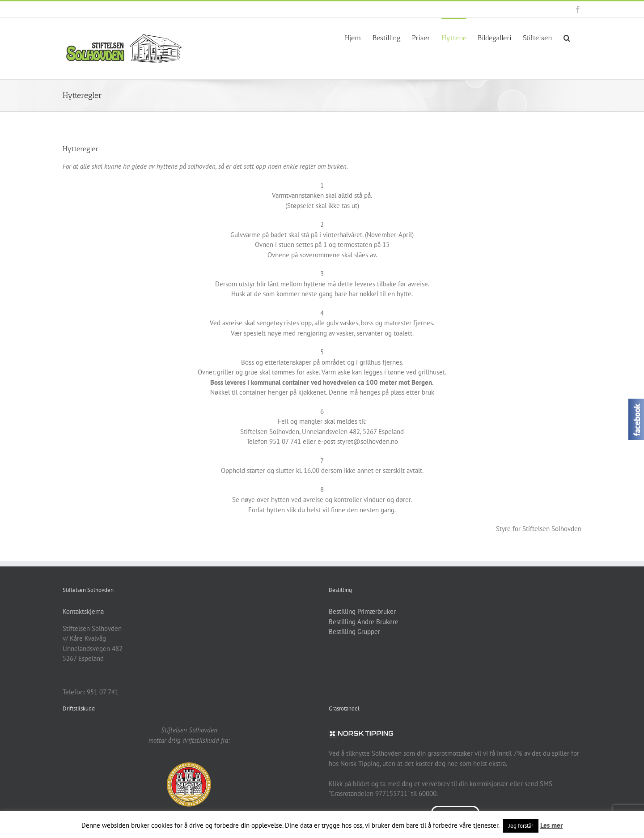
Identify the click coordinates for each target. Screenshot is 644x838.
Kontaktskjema (83, 611)
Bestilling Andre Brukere (364, 622)
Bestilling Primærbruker (362, 611)
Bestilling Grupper (354, 632)
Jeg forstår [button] (521, 826)
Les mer (551, 825)
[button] (567, 37)
